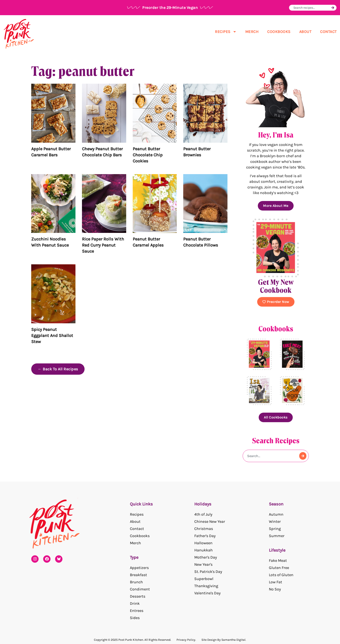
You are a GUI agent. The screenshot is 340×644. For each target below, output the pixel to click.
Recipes (226, 32)
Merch (252, 32)
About (305, 32)
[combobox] (312, 8)
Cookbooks (279, 32)
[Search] (333, 8)
